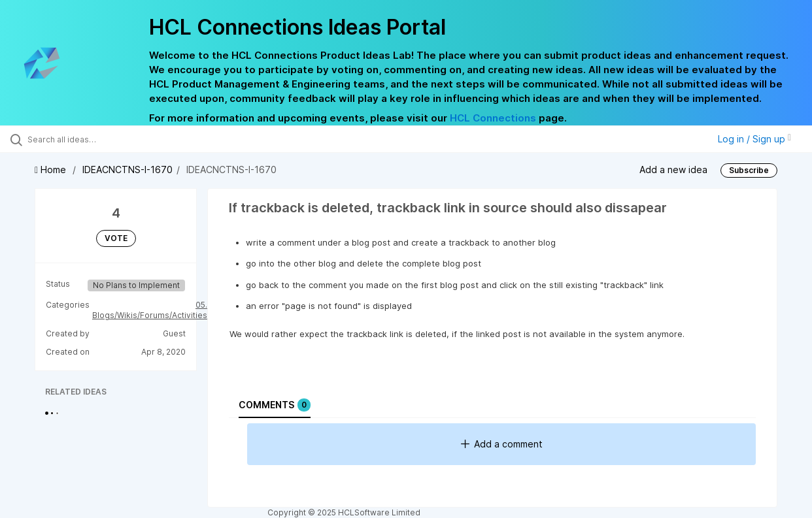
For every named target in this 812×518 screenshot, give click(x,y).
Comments (275, 405)
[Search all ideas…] (97, 139)
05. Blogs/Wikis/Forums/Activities (150, 310)
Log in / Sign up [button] (754, 139)
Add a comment (502, 444)
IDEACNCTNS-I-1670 (127, 170)
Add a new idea (673, 170)
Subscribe (749, 170)
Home (52, 170)
